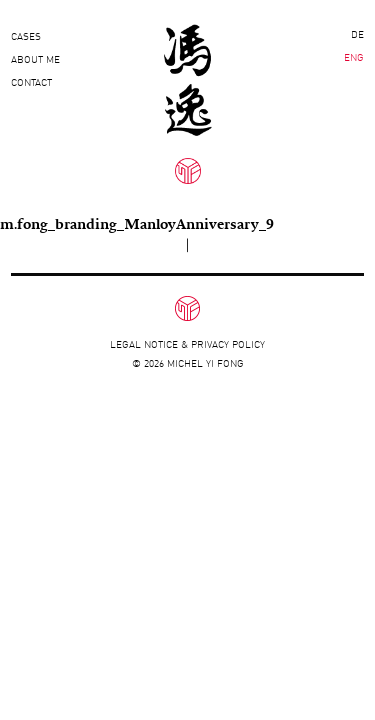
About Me (35, 59)
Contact (31, 82)
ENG (354, 57)
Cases (26, 36)
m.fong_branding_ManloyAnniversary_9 (137, 223)
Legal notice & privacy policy (187, 344)
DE (357, 34)
